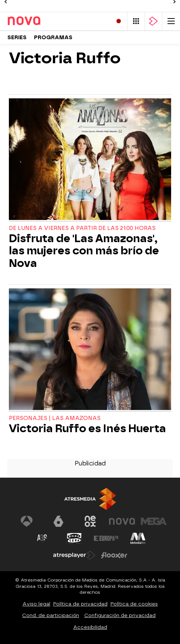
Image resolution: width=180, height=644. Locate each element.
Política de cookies (134, 604)
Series (17, 38)
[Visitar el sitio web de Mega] (154, 521)
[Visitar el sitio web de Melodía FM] (138, 538)
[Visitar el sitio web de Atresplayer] (74, 555)
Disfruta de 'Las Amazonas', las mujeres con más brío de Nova (84, 251)
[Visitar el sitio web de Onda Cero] (74, 538)
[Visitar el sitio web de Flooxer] (114, 555)
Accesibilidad (90, 627)
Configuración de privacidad (120, 615)
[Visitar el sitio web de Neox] (90, 521)
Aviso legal (36, 604)
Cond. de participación (51, 615)
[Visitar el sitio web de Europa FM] (106, 538)
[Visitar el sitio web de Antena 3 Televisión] (27, 521)
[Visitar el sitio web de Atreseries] (43, 538)
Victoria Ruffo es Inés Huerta (87, 429)
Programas (53, 38)
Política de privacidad (80, 604)
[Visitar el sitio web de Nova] (122, 521)
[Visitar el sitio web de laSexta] (58, 521)
